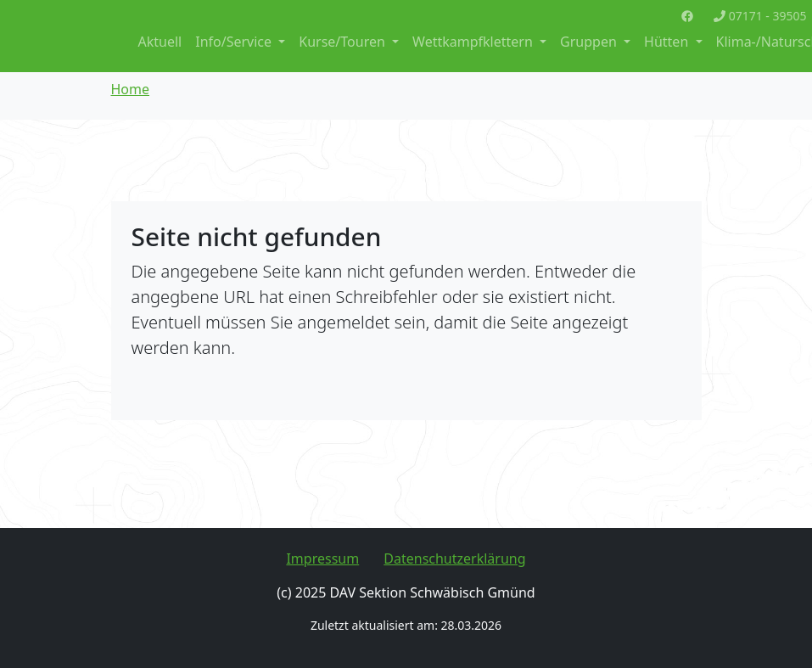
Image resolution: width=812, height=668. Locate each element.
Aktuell (160, 42)
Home (131, 89)
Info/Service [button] (235, 42)
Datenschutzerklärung (454, 559)
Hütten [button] (668, 42)
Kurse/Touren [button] (344, 42)
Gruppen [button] (590, 42)
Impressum (322, 559)
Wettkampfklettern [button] (474, 42)
